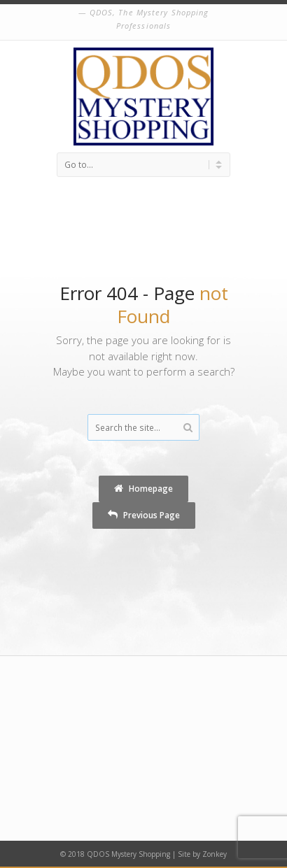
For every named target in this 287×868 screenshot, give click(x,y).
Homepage (143, 488)
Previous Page (144, 515)
